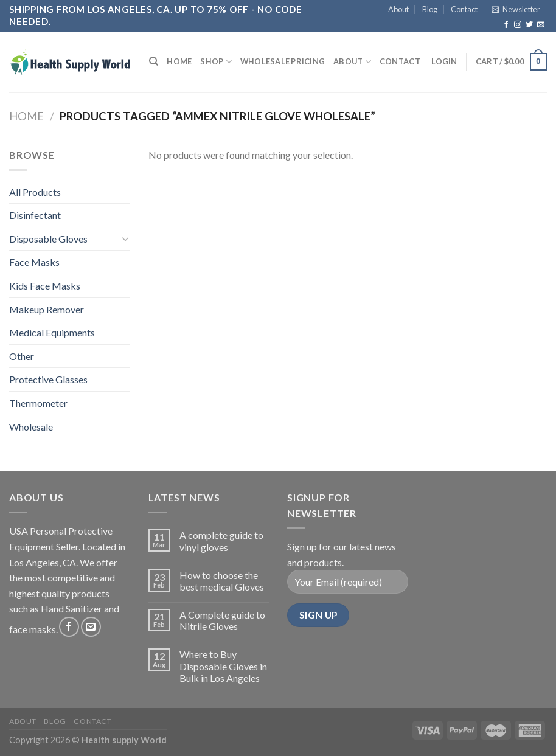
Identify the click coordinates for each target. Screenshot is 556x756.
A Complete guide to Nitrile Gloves (222, 620)
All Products (35, 192)
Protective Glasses (48, 379)
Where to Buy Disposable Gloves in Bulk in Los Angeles (223, 666)
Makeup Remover (47, 309)
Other (22, 356)
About (398, 9)
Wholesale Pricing (283, 61)
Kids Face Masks (45, 286)
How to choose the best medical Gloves (222, 581)
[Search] (154, 61)
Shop (216, 62)
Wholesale (31, 427)
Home (179, 61)
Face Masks (34, 262)
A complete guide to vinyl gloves (221, 541)
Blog (430, 9)
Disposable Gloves (48, 239)
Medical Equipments (52, 332)
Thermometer (38, 403)
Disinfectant (35, 215)
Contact (464, 9)
